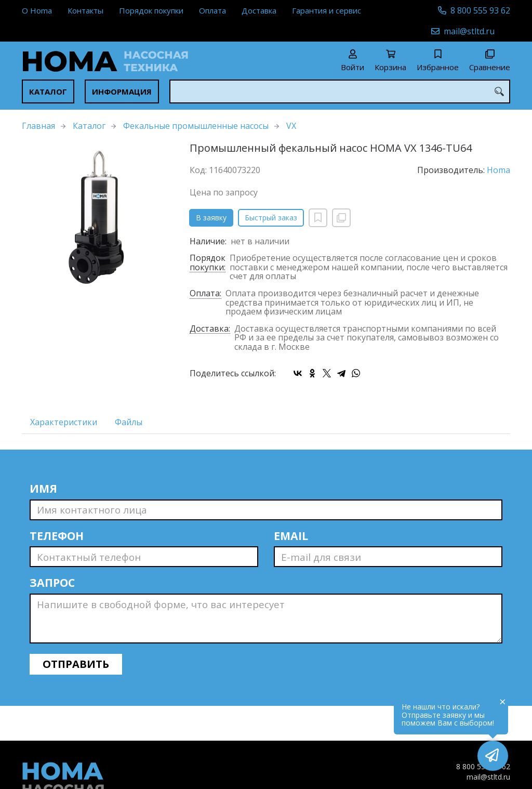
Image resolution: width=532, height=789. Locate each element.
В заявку (211, 218)
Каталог (48, 91)
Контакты (85, 10)
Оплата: (205, 294)
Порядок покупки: (208, 263)
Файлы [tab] (129, 422)
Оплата (212, 10)
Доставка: (210, 329)
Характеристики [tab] (64, 422)
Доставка (259, 10)
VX (291, 126)
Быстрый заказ (271, 218)
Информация (122, 91)
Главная (38, 126)
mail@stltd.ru (469, 31)
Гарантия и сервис (327, 10)
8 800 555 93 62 (480, 10)
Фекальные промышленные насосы (196, 126)
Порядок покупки (151, 10)
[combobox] (340, 91)
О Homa (37, 10)
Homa (498, 170)
